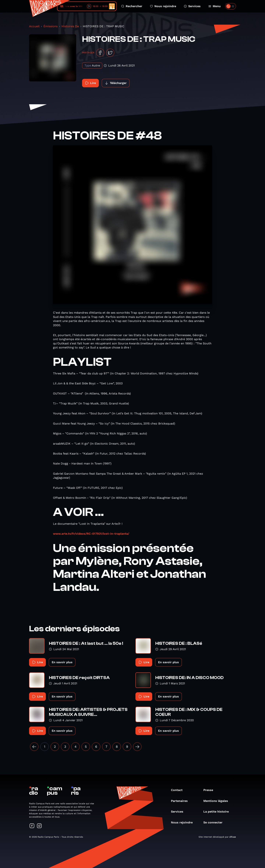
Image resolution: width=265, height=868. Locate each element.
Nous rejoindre (163, 6)
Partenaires (181, 801)
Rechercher (132, 6)
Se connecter (215, 822)
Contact (179, 790)
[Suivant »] (137, 747)
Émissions (51, 26)
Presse (210, 790)
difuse (233, 837)
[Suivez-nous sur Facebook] (32, 826)
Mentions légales (218, 801)
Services (192, 6)
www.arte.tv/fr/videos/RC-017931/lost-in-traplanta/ (91, 534)
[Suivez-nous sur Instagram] (39, 826)
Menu (214, 6)
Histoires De (70, 26)
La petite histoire (218, 812)
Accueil (34, 26)
